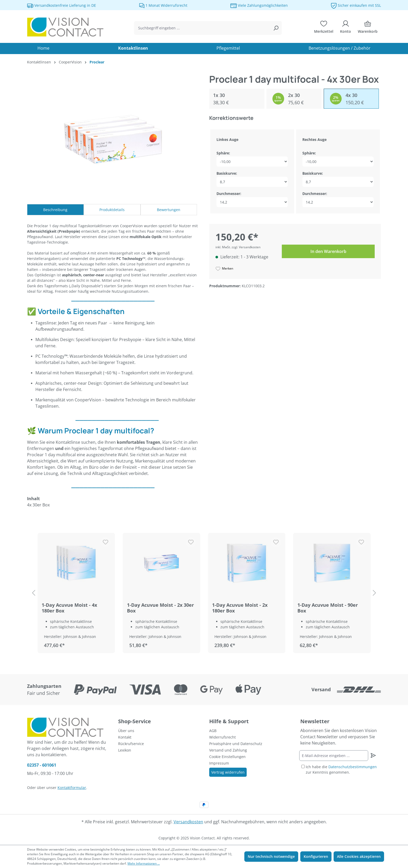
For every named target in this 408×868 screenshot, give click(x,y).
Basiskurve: (227, 173)
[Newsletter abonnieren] (373, 755)
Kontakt (125, 737)
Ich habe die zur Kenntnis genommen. (341, 769)
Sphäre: (223, 153)
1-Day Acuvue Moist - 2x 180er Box (240, 608)
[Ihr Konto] (346, 28)
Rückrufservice (131, 744)
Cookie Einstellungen (227, 757)
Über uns (126, 731)
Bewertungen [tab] (169, 210)
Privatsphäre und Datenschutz (236, 744)
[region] (204, 593)
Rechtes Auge (314, 139)
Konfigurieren (316, 856)
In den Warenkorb (328, 251)
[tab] (55, 210)
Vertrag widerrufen (228, 772)
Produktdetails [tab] (112, 210)
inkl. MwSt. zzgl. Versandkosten (238, 247)
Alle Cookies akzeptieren (359, 856)
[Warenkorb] (368, 28)
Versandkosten (188, 822)
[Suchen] (276, 28)
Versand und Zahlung (228, 750)
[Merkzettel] (324, 28)
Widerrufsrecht (222, 737)
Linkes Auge (227, 139)
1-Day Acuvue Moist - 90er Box (328, 608)
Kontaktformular (72, 788)
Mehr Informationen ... (144, 863)
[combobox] (202, 28)
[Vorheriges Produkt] (34, 593)
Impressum (219, 763)
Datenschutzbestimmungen (353, 767)
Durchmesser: (229, 194)
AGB (213, 731)
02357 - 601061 (42, 765)
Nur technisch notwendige (271, 856)
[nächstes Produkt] (374, 593)
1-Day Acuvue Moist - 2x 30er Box (160, 608)
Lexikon (125, 750)
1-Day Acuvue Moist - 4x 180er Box (69, 608)
